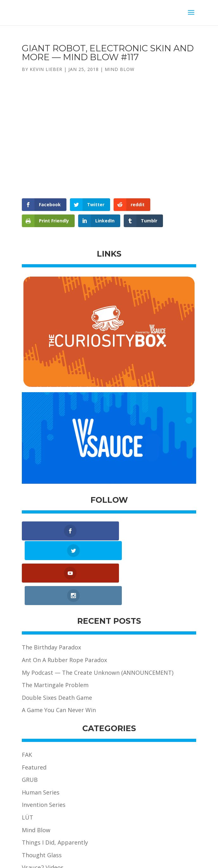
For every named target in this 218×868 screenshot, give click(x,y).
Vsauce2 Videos (43, 826)
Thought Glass (42, 813)
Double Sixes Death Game (57, 655)
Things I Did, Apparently (55, 801)
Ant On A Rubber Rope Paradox (64, 618)
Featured (34, 725)
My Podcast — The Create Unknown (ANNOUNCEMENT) (98, 630)
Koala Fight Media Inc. (125, 858)
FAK (27, 713)
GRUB (30, 738)
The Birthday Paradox (51, 605)
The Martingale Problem (55, 643)
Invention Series (44, 763)
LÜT (28, 775)
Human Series (41, 750)
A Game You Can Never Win (59, 668)
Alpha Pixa (165, 858)
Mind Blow (120, 69)
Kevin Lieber (46, 69)
